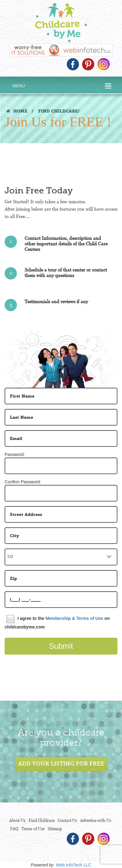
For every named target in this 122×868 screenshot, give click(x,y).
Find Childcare (42, 820)
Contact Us (67, 820)
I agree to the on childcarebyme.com (57, 622)
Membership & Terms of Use (74, 618)
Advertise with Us (96, 820)
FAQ (14, 829)
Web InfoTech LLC (74, 865)
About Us (17, 820)
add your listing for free (61, 764)
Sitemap (55, 829)
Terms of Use (33, 829)
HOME (17, 111)
